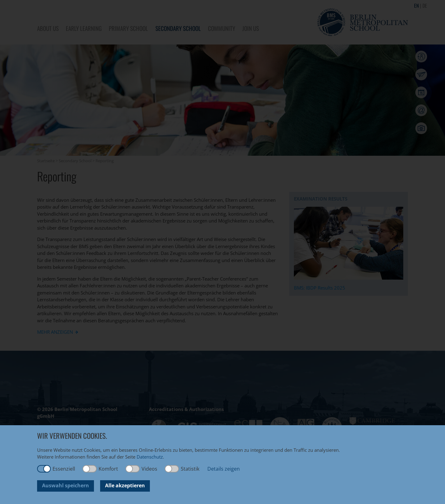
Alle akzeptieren (125, 485)
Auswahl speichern (66, 485)
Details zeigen (224, 469)
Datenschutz (150, 457)
